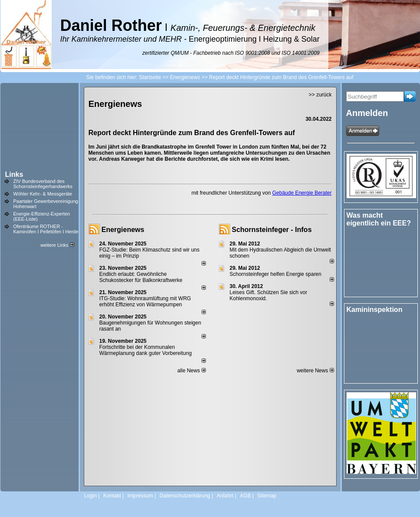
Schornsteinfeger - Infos (272, 230)
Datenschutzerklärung (185, 496)
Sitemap (267, 496)
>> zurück (320, 95)
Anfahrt (225, 496)
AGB (245, 496)
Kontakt (112, 496)
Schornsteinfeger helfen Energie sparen (276, 274)
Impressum (140, 496)
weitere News (315, 371)
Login (91, 496)
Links (14, 174)
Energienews (123, 230)
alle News (191, 371)
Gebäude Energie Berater (302, 193)
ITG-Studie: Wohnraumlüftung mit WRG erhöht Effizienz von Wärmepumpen (145, 302)
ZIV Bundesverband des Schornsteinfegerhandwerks (43, 184)
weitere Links (57, 245)
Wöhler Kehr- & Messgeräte (43, 194)
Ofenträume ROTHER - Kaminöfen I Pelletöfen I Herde (46, 229)
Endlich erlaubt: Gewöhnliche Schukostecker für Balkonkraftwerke (141, 277)
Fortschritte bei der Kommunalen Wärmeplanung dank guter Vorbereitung (146, 350)
